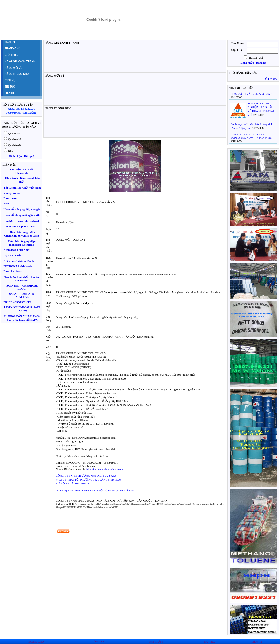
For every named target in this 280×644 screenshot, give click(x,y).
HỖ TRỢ (210, 642)
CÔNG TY (98, 641)
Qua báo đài (15, 145)
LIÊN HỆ (257, 642)
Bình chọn (16, 156)
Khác (11, 151)
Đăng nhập (247, 63)
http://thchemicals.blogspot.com (105, 469)
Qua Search (15, 133)
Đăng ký (261, 63)
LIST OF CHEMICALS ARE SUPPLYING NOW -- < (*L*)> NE (251, 136)
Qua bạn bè (15, 139)
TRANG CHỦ (36, 642)
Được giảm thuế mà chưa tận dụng (251, 94)
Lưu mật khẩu (256, 58)
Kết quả (29, 156)
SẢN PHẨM (156, 642)
